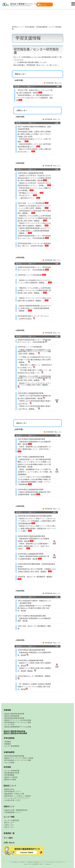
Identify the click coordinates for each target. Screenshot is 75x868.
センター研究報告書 (12, 771)
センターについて (43, 862)
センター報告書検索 (12, 746)
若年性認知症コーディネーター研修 (18, 722)
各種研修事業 (9, 752)
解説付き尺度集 (10, 780)
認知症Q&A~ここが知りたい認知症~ (18, 796)
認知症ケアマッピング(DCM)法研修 (18, 720)
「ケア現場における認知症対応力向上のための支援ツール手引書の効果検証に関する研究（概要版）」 (34, 360)
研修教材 (8, 744)
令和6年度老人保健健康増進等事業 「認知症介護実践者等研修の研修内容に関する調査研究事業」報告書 (33, 556)
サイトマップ (63, 862)
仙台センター (9, 827)
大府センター (9, 825)
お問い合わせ (9, 843)
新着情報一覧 (9, 833)
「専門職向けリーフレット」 (29, 193)
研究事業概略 (9, 775)
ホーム (42, 5)
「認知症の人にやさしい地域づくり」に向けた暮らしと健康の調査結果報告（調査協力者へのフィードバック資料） (37, 528)
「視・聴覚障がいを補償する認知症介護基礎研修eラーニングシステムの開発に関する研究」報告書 (34, 687)
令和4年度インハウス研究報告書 (30, 347)
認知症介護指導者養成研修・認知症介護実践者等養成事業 (15, 732)
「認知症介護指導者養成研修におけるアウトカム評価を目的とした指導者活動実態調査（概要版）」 (34, 231)
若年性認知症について (13, 791)
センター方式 (9, 725)
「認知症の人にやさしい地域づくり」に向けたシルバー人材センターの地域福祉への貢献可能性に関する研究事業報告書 (37, 521)
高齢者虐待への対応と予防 (14, 794)
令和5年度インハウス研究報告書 (30, 275)
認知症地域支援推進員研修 (14, 718)
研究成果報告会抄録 (12, 773)
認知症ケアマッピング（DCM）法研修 (19, 758)
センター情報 (9, 817)
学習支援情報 (30, 27)
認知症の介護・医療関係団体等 (16, 810)
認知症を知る (9, 789)
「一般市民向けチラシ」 (27, 198)
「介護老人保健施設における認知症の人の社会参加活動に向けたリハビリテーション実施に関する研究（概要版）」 (34, 352)
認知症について (10, 786)
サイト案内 (8, 838)
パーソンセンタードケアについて (17, 798)
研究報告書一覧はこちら (54, 83)
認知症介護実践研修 (12, 716)
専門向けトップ (17, 27)
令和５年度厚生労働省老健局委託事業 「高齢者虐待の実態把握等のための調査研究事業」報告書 (34, 618)
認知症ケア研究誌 (11, 777)
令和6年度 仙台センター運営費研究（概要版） (35, 577)
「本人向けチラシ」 (25, 195)
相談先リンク (9, 806)
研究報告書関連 (42, 27)
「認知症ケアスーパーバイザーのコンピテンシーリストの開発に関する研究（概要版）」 (34, 385)
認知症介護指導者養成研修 (14, 714)
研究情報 (7, 767)
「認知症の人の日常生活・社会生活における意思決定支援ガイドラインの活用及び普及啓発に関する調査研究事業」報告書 (34, 178)
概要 (57, 471)
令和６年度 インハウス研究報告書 (31, 203)
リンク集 (57, 862)
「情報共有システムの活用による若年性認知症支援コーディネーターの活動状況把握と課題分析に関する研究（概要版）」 (34, 218)
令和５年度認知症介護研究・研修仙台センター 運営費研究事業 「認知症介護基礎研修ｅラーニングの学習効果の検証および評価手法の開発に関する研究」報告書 (34, 606)
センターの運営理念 (12, 820)
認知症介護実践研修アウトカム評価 (18, 727)
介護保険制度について (13, 812)
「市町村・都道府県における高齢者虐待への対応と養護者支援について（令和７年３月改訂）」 (33, 546)
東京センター (9, 823)
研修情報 (7, 710)
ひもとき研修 (9, 763)
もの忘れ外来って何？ (13, 800)
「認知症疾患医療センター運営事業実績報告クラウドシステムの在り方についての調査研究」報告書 (35, 98)
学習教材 (8, 742)
